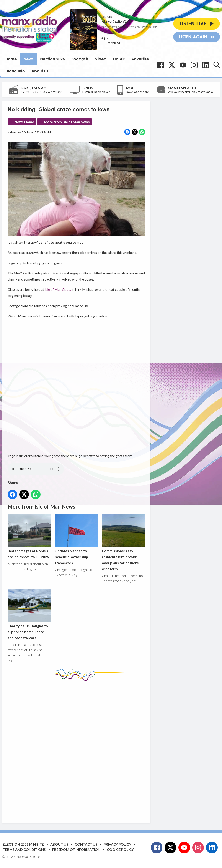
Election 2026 (52, 59)
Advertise (140, 59)
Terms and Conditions (24, 849)
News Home (24, 122)
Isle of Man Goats (58, 289)
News (29, 59)
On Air (119, 59)
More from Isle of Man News (67, 122)
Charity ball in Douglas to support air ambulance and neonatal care (29, 614)
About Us (40, 71)
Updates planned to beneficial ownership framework (76, 540)
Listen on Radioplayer (96, 92)
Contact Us (86, 844)
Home (11, 59)
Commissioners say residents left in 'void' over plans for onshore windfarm (123, 542)
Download (113, 43)
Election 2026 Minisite (23, 844)
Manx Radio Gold (117, 22)
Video (101, 59)
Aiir (38, 857)
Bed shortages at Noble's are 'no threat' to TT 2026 (29, 536)
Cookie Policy (120, 849)
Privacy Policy (117, 844)
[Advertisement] (89, 749)
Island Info (15, 71)
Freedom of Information (76, 849)
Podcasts (80, 59)
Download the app (138, 92)
